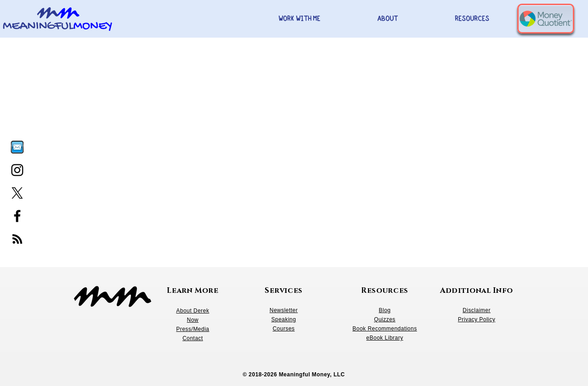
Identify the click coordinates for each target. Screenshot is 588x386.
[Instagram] (17, 170)
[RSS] (17, 239)
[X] (17, 193)
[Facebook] (17, 216)
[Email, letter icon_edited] (17, 147)
